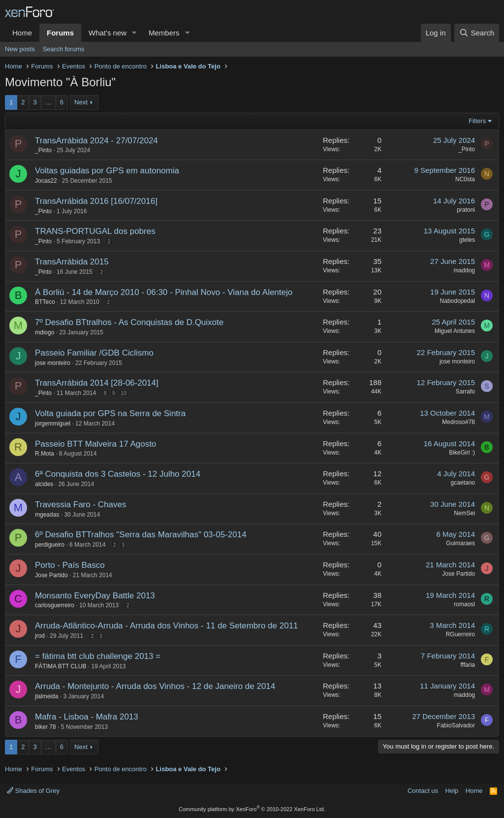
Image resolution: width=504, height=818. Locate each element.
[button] (134, 33)
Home (22, 33)
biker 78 (46, 727)
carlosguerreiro (55, 605)
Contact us (423, 791)
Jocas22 (46, 181)
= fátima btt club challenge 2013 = (98, 656)
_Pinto (43, 150)
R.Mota (45, 454)
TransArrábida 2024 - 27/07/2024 (96, 141)
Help (452, 791)
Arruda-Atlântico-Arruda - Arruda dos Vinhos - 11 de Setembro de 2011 (167, 626)
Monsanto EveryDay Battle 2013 (95, 596)
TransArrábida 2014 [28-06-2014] (97, 383)
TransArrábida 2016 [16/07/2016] (96, 201)
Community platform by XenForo (252, 809)
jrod (40, 636)
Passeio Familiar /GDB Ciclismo (94, 353)
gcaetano (463, 483)
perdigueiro (50, 545)
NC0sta (465, 179)
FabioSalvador (456, 725)
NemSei (464, 513)
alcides (44, 484)
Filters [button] (477, 121)
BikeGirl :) (462, 453)
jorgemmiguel (53, 424)
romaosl (464, 604)
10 (124, 393)
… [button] (48, 102)
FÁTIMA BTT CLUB (61, 666)
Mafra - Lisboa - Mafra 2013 (87, 717)
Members (164, 33)
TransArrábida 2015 (72, 262)
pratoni (466, 210)
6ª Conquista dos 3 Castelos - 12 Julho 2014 (118, 474)
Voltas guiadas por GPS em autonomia (107, 171)
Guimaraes (460, 543)
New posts (20, 49)
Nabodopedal (457, 301)
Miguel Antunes (455, 331)
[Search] (477, 33)
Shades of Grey (33, 791)
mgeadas (47, 515)
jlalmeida (47, 696)
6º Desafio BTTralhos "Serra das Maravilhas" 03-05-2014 (141, 535)
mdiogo (45, 332)
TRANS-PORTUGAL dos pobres (95, 231)
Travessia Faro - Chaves (80, 505)
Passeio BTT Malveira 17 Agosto (95, 444)
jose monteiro (53, 363)
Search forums (64, 49)
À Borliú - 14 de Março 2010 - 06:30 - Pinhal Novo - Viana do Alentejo (164, 292)
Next (81, 102)
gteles (467, 240)
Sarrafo (465, 392)
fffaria (468, 665)
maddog (464, 270)
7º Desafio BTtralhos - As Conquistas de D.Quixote (129, 322)
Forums (60, 33)
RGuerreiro (460, 634)
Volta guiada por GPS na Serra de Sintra (110, 413)
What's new (108, 33)
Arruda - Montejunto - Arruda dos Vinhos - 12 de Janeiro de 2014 (155, 686)
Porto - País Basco (70, 565)
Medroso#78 (458, 422)
